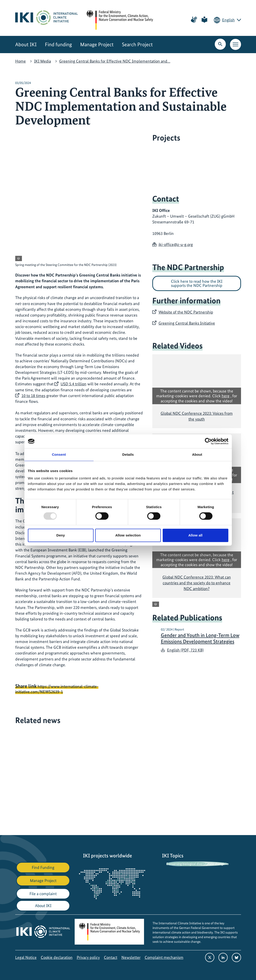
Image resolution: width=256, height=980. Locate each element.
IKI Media (43, 61)
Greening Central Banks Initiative (187, 323)
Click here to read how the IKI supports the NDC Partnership (197, 283)
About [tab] (197, 454)
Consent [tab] (59, 454)
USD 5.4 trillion (74, 384)
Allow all (195, 535)
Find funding (58, 45)
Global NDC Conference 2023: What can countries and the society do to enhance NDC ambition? (197, 583)
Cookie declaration (57, 957)
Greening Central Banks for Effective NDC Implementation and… (115, 61)
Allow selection (128, 535)
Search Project (137, 45)
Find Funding (43, 867)
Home (21, 61)
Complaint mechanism (164, 957)
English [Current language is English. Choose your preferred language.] (228, 20)
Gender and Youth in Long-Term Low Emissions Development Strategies (200, 638)
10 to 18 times (33, 396)
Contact (111, 957)
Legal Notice (26, 957)
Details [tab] (128, 454)
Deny (60, 535)
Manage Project (97, 45)
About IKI (26, 45)
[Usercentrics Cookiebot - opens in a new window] (208, 441)
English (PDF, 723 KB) (185, 650)
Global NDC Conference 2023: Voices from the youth (197, 416)
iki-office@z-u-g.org (176, 244)
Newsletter (131, 957)
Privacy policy (88, 957)
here (226, 396)
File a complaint (43, 894)
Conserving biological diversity (187, 864)
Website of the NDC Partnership (186, 312)
